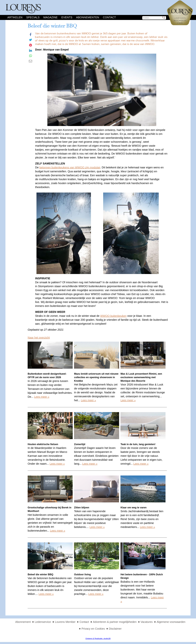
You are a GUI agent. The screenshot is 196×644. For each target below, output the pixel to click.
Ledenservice (43, 622)
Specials (33, 17)
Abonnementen (88, 17)
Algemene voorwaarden (171, 622)
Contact (109, 17)
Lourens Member (65, 622)
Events (67, 17)
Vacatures (147, 622)
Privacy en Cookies (93, 629)
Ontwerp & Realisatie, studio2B (98, 639)
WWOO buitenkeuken (113, 316)
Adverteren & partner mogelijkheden (115, 622)
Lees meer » (42, 397)
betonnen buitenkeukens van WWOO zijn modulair (70, 167)
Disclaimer (115, 629)
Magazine (50, 17)
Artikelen (15, 17)
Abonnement (23, 622)
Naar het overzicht (39, 338)
